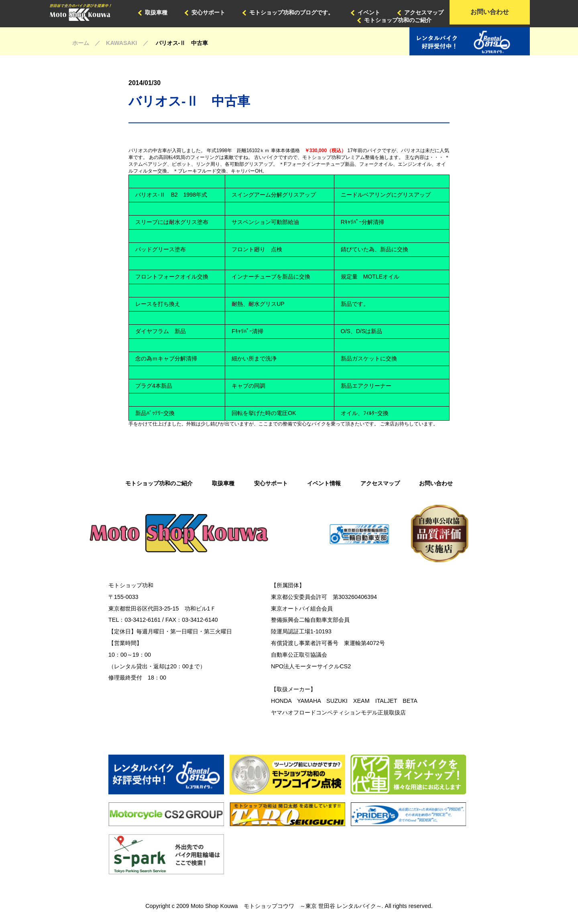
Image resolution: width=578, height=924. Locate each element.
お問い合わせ (490, 12)
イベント (369, 12)
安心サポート (208, 12)
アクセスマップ (424, 12)
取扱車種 (156, 12)
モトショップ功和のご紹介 (398, 20)
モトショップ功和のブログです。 (291, 12)
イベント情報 (324, 483)
